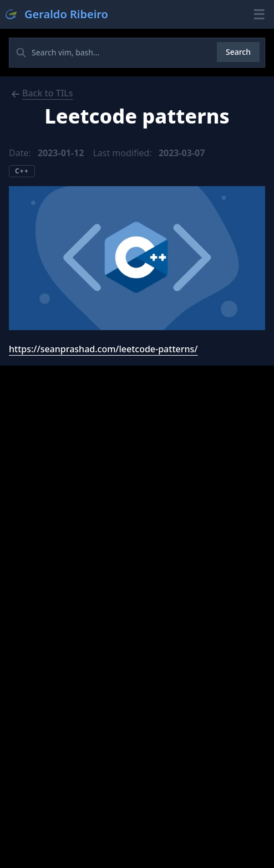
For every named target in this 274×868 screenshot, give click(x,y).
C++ (22, 171)
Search (238, 52)
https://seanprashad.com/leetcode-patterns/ (103, 349)
